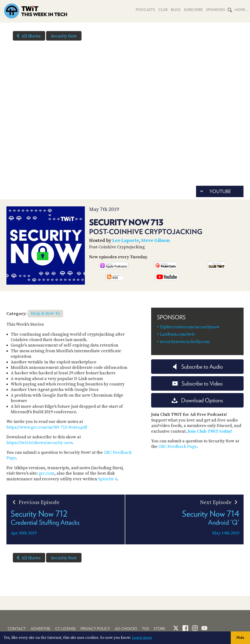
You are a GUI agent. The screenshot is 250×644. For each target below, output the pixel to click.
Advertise (41, 629)
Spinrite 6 (108, 479)
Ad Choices (126, 629)
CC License (65, 629)
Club (163, 10)
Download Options (197, 400)
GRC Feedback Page (178, 447)
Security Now (64, 36)
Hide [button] (240, 637)
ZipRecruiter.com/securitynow (190, 327)
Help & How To (46, 313)
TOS (145, 629)
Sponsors (216, 10)
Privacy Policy (95, 629)
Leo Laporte (126, 241)
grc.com (47, 473)
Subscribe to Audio (197, 367)
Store (160, 629)
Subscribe (193, 10)
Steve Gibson (155, 241)
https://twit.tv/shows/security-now (39, 443)
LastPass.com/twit (177, 334)
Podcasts (145, 10)
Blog (176, 10)
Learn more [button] (142, 638)
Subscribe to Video (197, 383)
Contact (17, 629)
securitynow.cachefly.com (185, 342)
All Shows (28, 36)
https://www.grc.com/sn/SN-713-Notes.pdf (47, 427)
